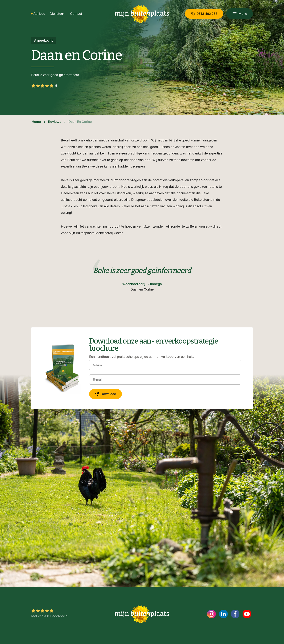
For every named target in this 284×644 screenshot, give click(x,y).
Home (36, 122)
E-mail (98, 380)
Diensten (56, 14)
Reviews (55, 122)
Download (106, 394)
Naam (97, 365)
